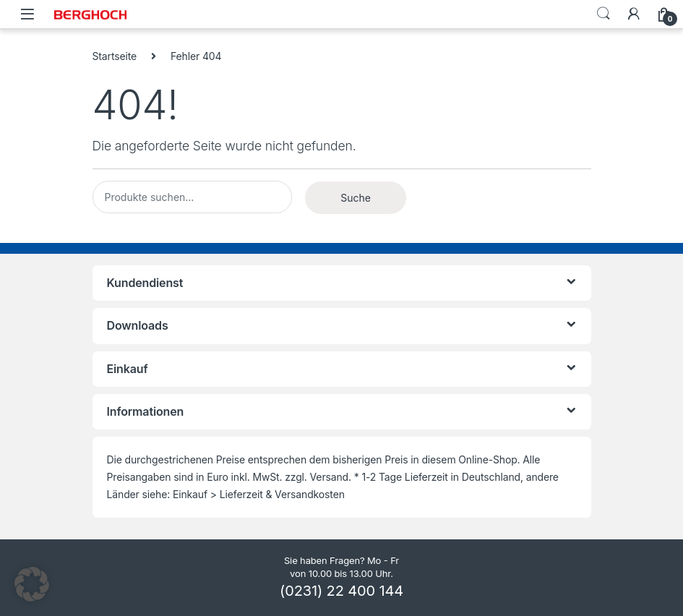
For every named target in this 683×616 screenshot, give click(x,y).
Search (603, 14)
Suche (356, 198)
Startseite (115, 56)
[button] (32, 584)
